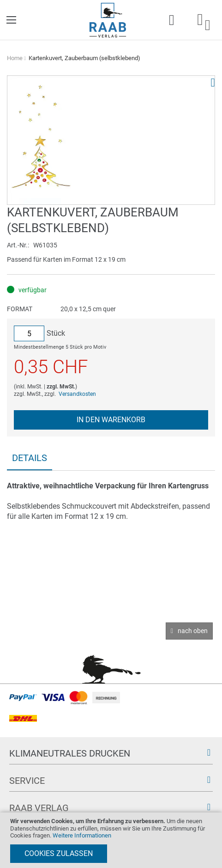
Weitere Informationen (82, 835)
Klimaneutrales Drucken (70, 753)
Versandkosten (77, 394)
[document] (111, 840)
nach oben (193, 631)
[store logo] (108, 20)
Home (15, 58)
